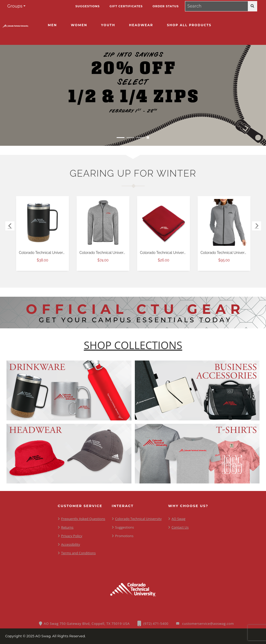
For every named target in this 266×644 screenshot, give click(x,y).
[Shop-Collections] (133, 345)
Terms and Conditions (78, 553)
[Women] (79, 25)
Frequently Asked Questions (83, 519)
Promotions (124, 536)
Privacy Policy (72, 536)
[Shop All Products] (189, 25)
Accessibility (71, 544)
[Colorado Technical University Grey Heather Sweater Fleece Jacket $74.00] (103, 223)
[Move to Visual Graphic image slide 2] (130, 138)
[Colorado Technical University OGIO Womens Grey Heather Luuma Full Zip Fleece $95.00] (224, 223)
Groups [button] (15, 6)
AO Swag (178, 519)
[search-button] (252, 6)
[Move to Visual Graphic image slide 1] (121, 138)
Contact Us (180, 527)
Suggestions (125, 527)
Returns (67, 527)
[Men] (52, 25)
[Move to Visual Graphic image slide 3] (140, 138)
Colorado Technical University (138, 519)
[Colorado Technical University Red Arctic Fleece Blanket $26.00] (164, 223)
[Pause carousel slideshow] (148, 138)
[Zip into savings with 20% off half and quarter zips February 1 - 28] (133, 95)
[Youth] (108, 25)
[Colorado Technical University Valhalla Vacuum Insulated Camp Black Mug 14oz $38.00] (43, 223)
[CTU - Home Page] (16, 28)
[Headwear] (141, 25)
